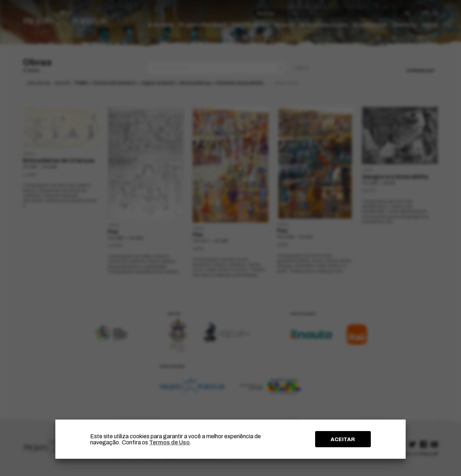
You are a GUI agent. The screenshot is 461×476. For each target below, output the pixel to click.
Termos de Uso (169, 442)
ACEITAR (343, 439)
